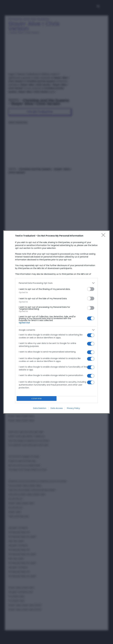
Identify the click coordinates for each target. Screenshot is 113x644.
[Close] (104, 236)
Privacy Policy (73, 408)
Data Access (57, 408)
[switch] (91, 289)
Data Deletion (40, 408)
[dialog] (57, 322)
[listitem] (57, 283)
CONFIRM (37, 399)
